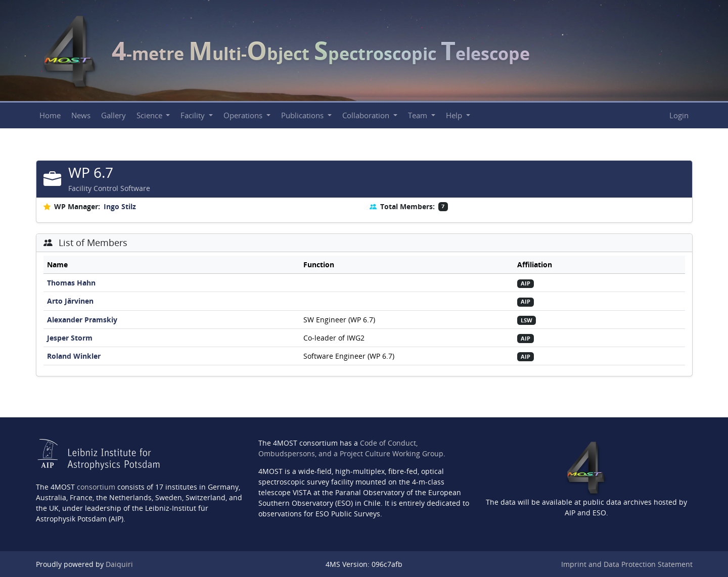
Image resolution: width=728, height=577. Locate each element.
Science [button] (150, 115)
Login (679, 115)
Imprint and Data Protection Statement (627, 564)
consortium (96, 487)
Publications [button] (303, 115)
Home (50, 115)
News (81, 115)
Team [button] (419, 115)
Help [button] (455, 115)
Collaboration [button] (367, 115)
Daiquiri (119, 564)
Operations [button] (244, 115)
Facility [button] (194, 115)
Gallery (113, 115)
